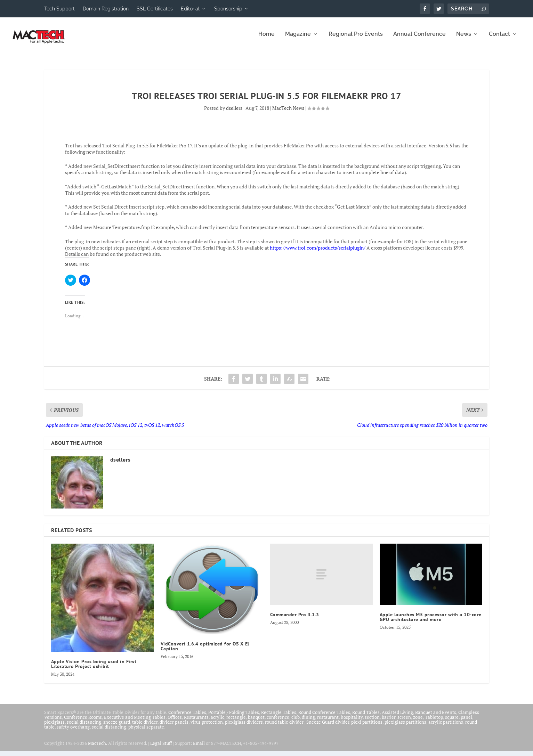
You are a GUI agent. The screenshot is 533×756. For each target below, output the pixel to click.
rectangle (236, 722)
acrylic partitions (446, 727)
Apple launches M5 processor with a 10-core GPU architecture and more (431, 622)
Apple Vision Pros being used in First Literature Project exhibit (94, 669)
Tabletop (434, 722)
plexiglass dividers (244, 727)
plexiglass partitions (405, 727)
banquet (256, 722)
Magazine (298, 39)
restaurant (328, 722)
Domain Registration (106, 9)
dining (308, 722)
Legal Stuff (161, 748)
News (464, 39)
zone (418, 722)
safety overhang (73, 732)
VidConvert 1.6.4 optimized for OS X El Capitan (205, 651)
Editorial (190, 9)
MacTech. (98, 748)
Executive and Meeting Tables (135, 722)
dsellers (234, 113)
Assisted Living (397, 717)
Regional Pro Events (356, 39)
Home (266, 39)
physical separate (146, 732)
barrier (389, 722)
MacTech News (288, 113)
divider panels (174, 727)
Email (199, 748)
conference (278, 722)
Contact (499, 39)
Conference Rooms (83, 722)
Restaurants (196, 722)
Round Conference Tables (324, 717)
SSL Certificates (155, 9)
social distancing (84, 727)
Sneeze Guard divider (328, 727)
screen (404, 722)
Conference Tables (187, 717)
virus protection (207, 727)
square (452, 722)
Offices (175, 722)
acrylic (217, 722)
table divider (145, 727)
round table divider (285, 727)
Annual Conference (419, 39)
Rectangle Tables (279, 717)
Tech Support (59, 9)
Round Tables (366, 717)
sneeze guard (117, 727)
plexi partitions (367, 727)
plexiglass (54, 727)
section (372, 722)
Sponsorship (228, 9)
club (296, 722)
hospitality (352, 722)
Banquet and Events (436, 717)
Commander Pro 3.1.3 (295, 619)
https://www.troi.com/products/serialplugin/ (318, 253)
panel (466, 722)
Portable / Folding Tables (234, 717)
